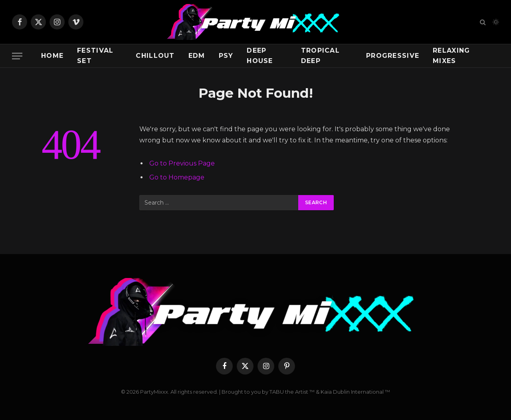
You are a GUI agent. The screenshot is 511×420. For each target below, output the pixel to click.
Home (52, 56)
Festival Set (95, 56)
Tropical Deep (320, 56)
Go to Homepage (177, 177)
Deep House (260, 56)
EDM (197, 56)
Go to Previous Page (182, 163)
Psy (226, 56)
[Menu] (17, 56)
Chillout (155, 56)
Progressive (393, 56)
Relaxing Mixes (451, 56)
